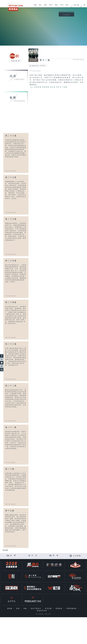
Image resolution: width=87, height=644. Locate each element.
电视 (35, 6)
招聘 (18, 609)
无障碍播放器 (72, 609)
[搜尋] (84, 4)
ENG (75, 5)
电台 (40, 6)
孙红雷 (53, 87)
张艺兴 (59, 87)
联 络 (56, 555)
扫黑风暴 (38, 87)
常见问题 (49, 609)
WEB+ (50, 6)
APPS (61, 6)
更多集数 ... (6, 550)
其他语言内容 (42, 611)
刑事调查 (46, 87)
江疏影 (65, 87)
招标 (26, 609)
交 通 (13, 555)
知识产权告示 (36, 609)
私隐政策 (60, 609)
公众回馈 (77, 556)
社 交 (34, 555)
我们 (66, 6)
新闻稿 (10, 609)
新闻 (45, 6)
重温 (56, 6)
